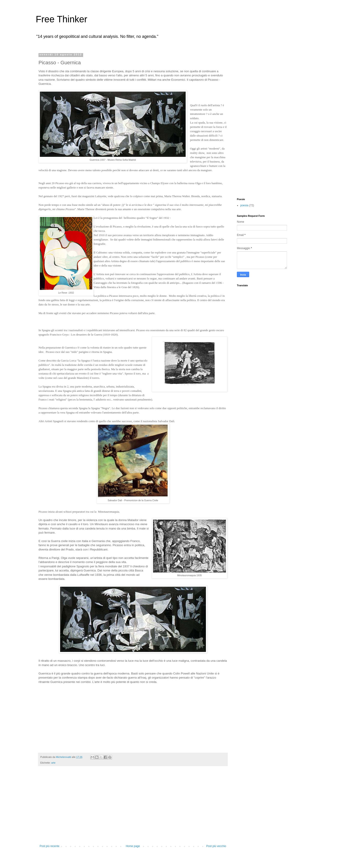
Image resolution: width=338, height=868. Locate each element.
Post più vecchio (216, 846)
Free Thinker (61, 19)
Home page (133, 846)
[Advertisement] (133, 810)
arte (53, 763)
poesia (244, 205)
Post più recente (50, 846)
